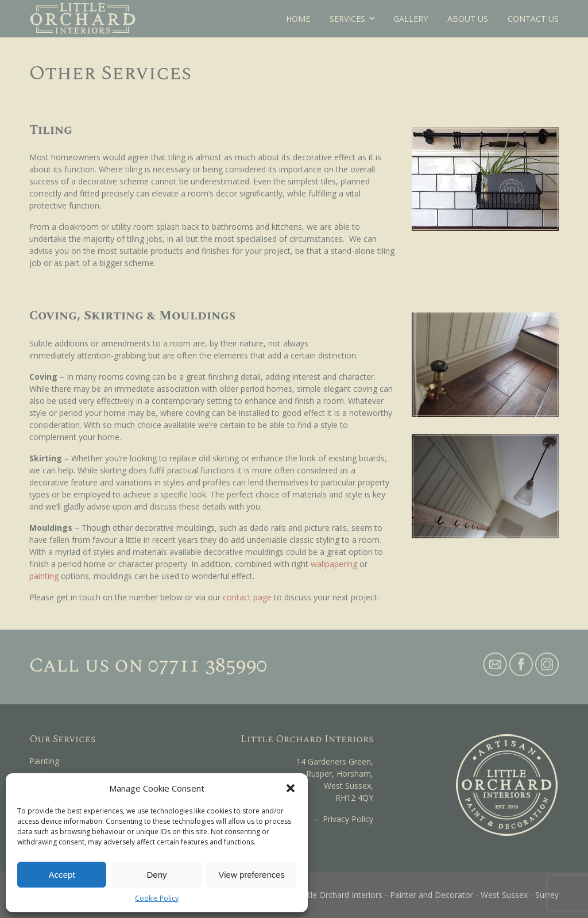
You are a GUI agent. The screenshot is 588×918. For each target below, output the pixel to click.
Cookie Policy (157, 898)
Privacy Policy (348, 819)
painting (44, 576)
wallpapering (334, 564)
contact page (247, 597)
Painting (44, 761)
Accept (62, 875)
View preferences (252, 875)
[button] (291, 788)
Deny (156, 875)
